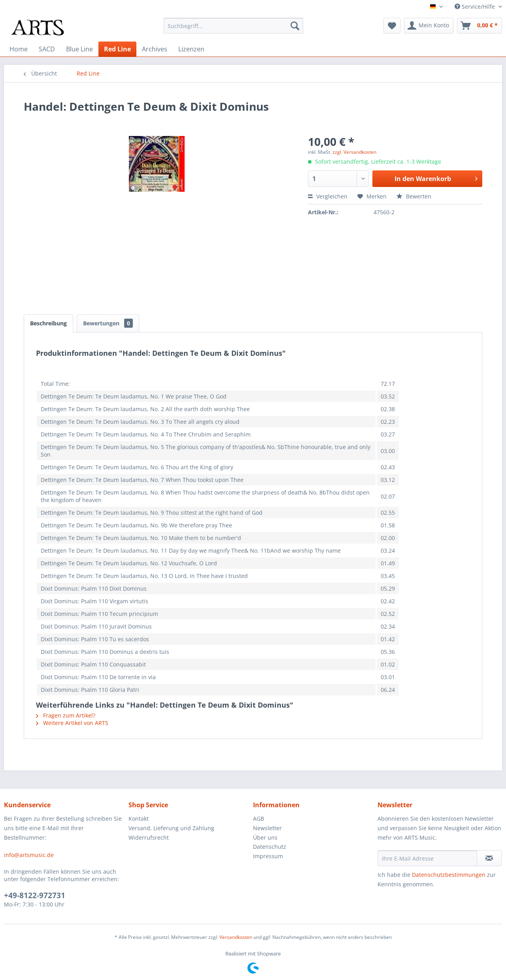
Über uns (265, 837)
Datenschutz (270, 847)
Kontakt (139, 819)
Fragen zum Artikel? (66, 715)
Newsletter (267, 828)
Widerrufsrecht (149, 837)
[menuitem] (233, 26)
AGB (259, 819)
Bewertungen (108, 323)
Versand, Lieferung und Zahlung (171, 828)
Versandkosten (236, 937)
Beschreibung (48, 323)
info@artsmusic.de (29, 855)
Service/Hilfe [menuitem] (476, 7)
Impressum (268, 856)
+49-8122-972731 (35, 895)
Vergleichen (328, 196)
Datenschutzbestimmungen (449, 875)
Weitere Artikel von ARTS (72, 723)
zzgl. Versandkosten (354, 152)
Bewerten (414, 196)
